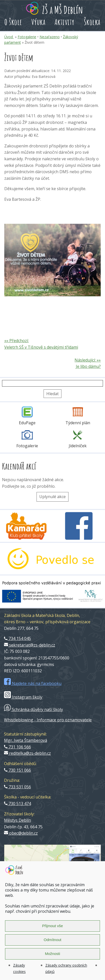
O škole (13, 22)
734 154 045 (17, 638)
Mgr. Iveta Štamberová (26, 740)
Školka (92, 22)
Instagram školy (23, 697)
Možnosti (52, 954)
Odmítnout (52, 940)
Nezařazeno (50, 37)
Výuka (39, 22)
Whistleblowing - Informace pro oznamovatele (48, 720)
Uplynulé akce (52, 497)
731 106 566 (17, 747)
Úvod (9, 37)
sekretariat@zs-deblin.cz (30, 645)
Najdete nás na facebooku (33, 683)
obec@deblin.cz (21, 833)
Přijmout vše (52, 926)
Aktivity (65, 22)
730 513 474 (17, 804)
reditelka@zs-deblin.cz (27, 753)
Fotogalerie (27, 37)
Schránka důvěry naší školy (33, 709)
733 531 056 (17, 787)
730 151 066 (17, 770)
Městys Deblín (17, 820)
